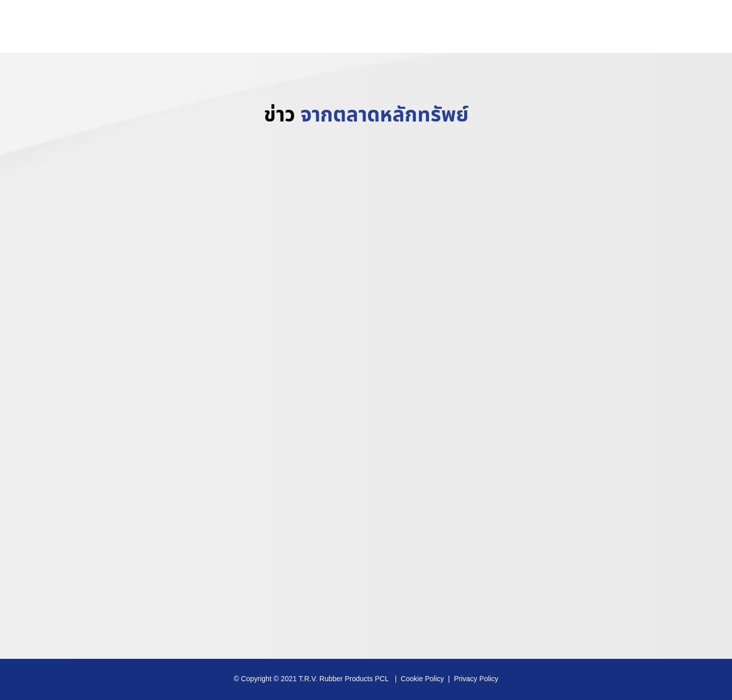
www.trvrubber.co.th (672, 28)
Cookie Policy (422, 679)
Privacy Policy (476, 679)
